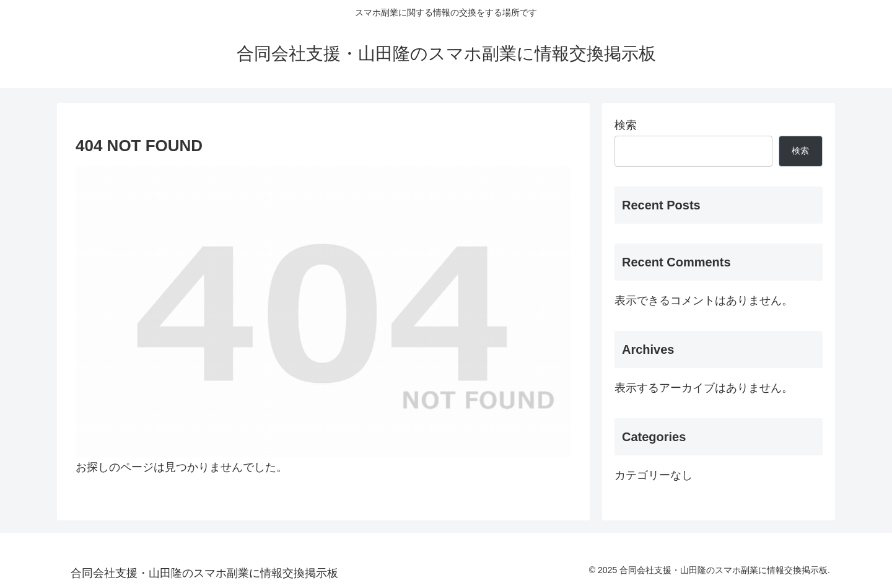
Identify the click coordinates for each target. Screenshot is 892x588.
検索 (626, 125)
